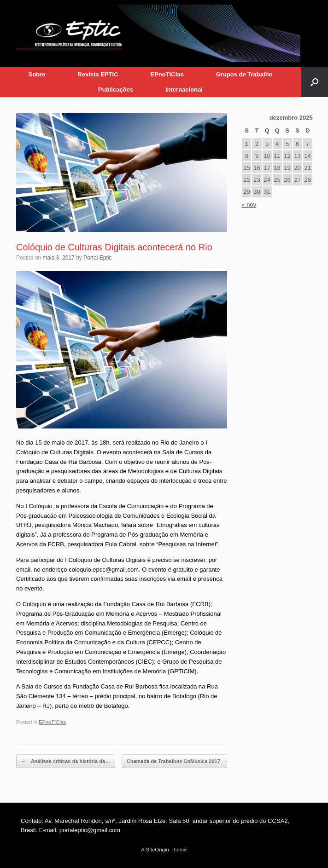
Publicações (116, 90)
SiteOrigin (157, 850)
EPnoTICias (167, 74)
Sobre (37, 74)
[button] (314, 82)
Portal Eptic (97, 258)
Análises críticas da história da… (66, 761)
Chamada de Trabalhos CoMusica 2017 (178, 761)
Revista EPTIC (98, 74)
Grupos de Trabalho (244, 74)
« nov (249, 205)
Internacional (184, 90)
